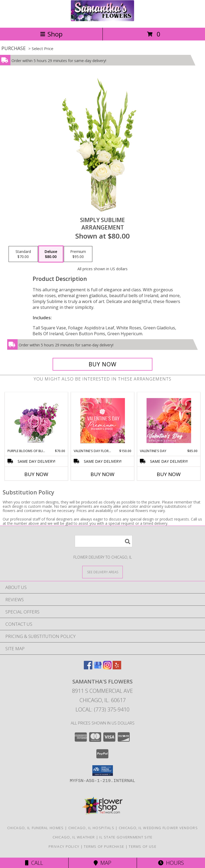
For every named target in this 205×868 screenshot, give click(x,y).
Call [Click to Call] (34, 863)
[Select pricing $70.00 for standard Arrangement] (23, 254)
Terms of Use (143, 846)
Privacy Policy (64, 846)
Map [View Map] (102, 863)
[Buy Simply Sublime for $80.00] (102, 364)
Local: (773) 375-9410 (102, 709)
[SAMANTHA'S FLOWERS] (102, 20)
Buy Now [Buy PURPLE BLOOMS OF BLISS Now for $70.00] (36, 474)
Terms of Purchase (104, 846)
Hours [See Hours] (171, 863)
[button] (103, 771)
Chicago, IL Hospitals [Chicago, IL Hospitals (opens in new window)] (91, 828)
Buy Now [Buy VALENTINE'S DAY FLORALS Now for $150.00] (102, 474)
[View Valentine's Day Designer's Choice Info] (169, 421)
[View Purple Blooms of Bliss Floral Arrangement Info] (36, 421)
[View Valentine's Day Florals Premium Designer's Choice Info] (103, 421)
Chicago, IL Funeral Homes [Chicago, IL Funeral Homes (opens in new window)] (36, 828)
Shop (51, 34)
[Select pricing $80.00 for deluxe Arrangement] (51, 254)
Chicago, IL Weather (74, 837)
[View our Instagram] (107, 668)
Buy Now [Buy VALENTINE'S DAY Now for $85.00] (169, 474)
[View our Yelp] (117, 668)
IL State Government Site (126, 837)
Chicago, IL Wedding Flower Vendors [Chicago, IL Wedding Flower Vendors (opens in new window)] (158, 828)
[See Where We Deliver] (102, 572)
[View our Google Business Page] (98, 668)
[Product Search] (104, 541)
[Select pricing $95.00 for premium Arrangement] (78, 254)
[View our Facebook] (88, 668)
